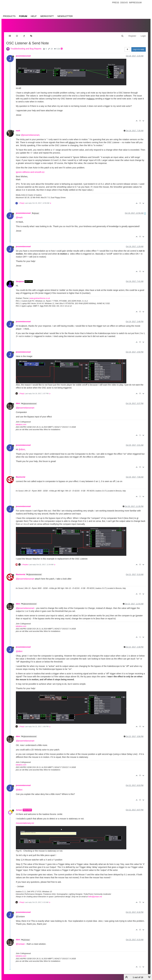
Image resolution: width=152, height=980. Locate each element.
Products (9, 16)
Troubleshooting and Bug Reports (26, 46)
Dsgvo (124, 3)
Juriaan (19, 807)
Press (116, 3)
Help (34, 16)
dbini (18, 400)
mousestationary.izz (25, 820)
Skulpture (20, 279)
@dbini (22, 446)
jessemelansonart (23, 53)
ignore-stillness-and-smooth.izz (30, 169)
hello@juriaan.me (95, 894)
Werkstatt (47, 16)
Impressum (135, 3)
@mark (35, 210)
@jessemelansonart (30, 132)
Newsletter (65, 16)
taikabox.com (21, 422)
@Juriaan (26, 937)
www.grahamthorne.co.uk (40, 295)
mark (18, 128)
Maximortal (21, 474)
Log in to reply (139, 46)
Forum (23, 16)
